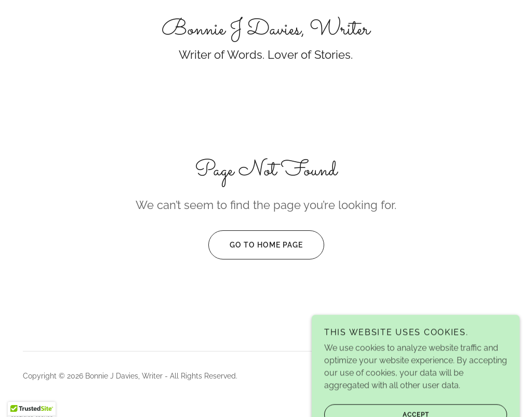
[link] (266, 31)
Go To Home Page (256, 245)
